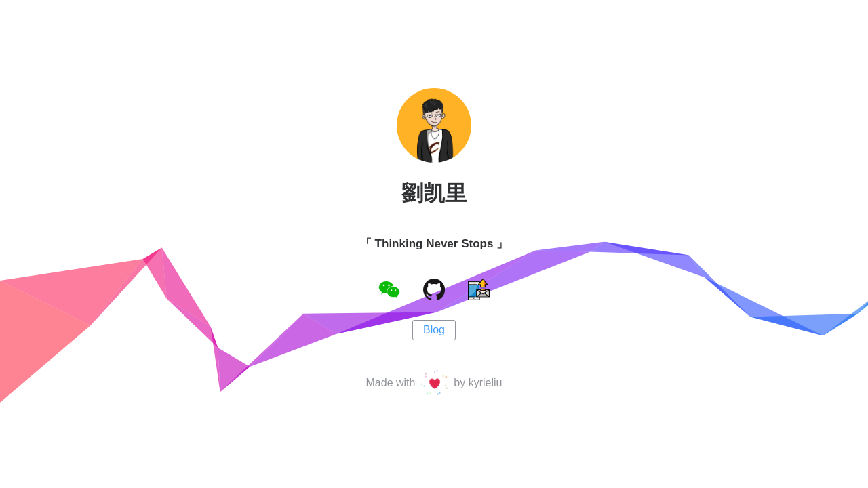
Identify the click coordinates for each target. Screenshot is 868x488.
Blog (434, 330)
